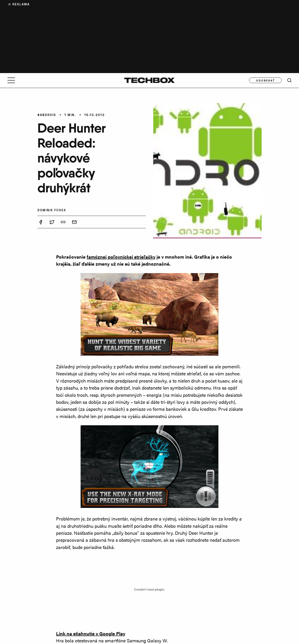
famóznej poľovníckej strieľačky (121, 257)
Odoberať (265, 80)
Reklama (21, 4)
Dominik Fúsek (52, 210)
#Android (47, 115)
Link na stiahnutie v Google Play (91, 633)
